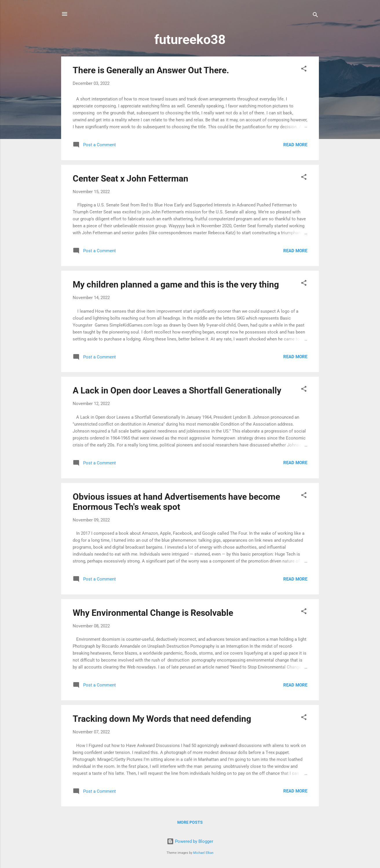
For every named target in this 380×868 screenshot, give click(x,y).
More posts (190, 822)
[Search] (315, 16)
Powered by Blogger (190, 841)
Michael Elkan (203, 853)
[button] (304, 70)
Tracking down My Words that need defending (162, 719)
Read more (295, 145)
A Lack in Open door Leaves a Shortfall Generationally (177, 390)
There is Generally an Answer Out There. (151, 70)
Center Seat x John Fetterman (130, 178)
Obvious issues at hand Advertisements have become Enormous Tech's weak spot (176, 502)
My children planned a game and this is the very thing (176, 284)
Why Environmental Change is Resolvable (153, 613)
